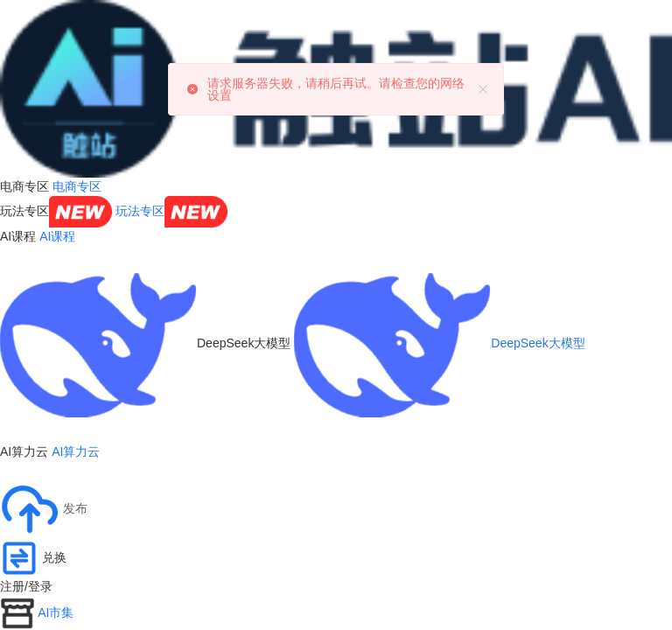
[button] (44, 509)
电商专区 (77, 186)
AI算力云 (76, 451)
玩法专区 (171, 211)
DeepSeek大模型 (439, 343)
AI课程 (57, 236)
